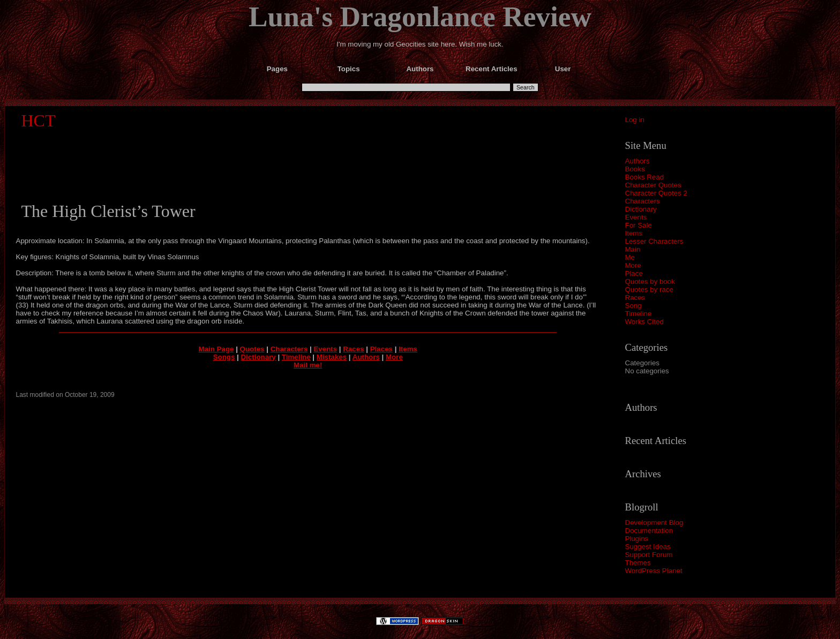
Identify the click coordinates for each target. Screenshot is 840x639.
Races (635, 298)
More (633, 265)
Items (634, 233)
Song (633, 306)
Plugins (637, 539)
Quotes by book (650, 281)
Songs (224, 357)
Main (633, 249)
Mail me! (308, 365)
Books (635, 169)
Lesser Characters (654, 241)
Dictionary (641, 209)
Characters (643, 201)
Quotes (252, 349)
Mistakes (332, 357)
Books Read (645, 177)
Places (381, 349)
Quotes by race (649, 290)
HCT (39, 121)
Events (636, 217)
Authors (637, 161)
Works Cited (644, 322)
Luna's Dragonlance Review (420, 17)
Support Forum (649, 555)
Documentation (649, 531)
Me (630, 257)
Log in (635, 120)
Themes (638, 563)
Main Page (216, 349)
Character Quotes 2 (656, 193)
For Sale (639, 225)
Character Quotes (653, 185)
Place (634, 273)
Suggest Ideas (648, 547)
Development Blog (654, 523)
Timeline (639, 314)
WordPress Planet (654, 571)
